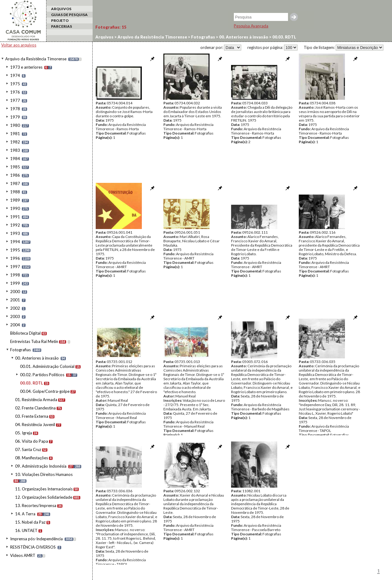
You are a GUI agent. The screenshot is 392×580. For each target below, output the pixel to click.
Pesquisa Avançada (251, 26)
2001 (15, 300)
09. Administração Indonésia (41, 466)
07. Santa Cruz (28, 449)
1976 (15, 92)
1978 (15, 109)
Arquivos (104, 37)
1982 (15, 142)
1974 (15, 75)
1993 (15, 233)
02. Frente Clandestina (35, 408)
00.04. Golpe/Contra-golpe (45, 391)
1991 (15, 217)
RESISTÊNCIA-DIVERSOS (33, 547)
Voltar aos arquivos (19, 45)
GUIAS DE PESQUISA (69, 15)
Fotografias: (111, 27)
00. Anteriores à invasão (37, 358)
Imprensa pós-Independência (36, 539)
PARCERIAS (62, 26)
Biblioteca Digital (25, 333)
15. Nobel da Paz (30, 522)
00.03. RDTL (32, 383)
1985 (15, 167)
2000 (15, 292)
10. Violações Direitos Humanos (44, 474)
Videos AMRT (23, 555)
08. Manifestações (32, 458)
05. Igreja (24, 433)
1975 (15, 84)
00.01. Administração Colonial (47, 366)
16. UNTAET (26, 530)
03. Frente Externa (32, 416)
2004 (15, 325)
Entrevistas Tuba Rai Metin (34, 341)
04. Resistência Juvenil (35, 425)
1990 (15, 208)
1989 (15, 200)
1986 (15, 175)
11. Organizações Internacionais (44, 489)
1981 (15, 134)
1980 (15, 125)
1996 (15, 258)
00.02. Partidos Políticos (42, 375)
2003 (15, 316)
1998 (15, 275)
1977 (15, 100)
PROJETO (60, 20)
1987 (15, 183)
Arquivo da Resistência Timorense (36, 59)
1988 (15, 192)
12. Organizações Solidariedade (44, 497)
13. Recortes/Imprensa (36, 505)
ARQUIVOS (61, 9)
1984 (15, 159)
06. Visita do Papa (32, 441)
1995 (15, 250)
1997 (15, 267)
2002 (15, 308)
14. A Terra (25, 514)
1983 (15, 150)
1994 (15, 242)
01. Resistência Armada (36, 400)
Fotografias (20, 350)
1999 (15, 283)
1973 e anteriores (26, 67)
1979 (15, 117)
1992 (15, 225)
